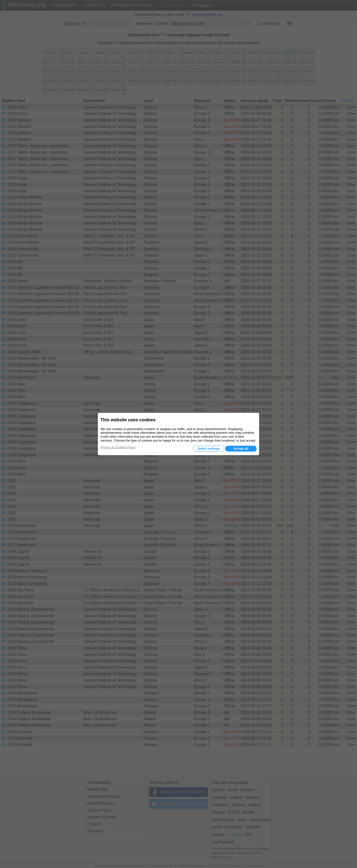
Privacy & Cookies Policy (118, 447)
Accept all (241, 449)
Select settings (209, 449)
